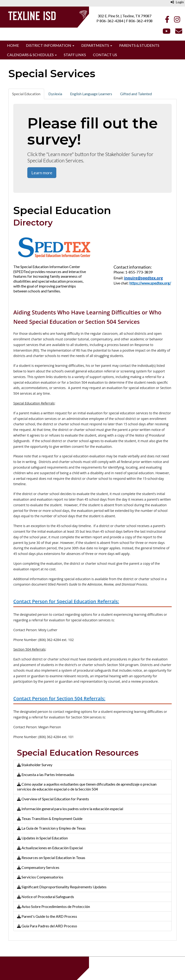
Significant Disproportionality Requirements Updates (62, 887)
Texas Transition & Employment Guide (50, 818)
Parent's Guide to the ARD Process (47, 916)
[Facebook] (167, 20)
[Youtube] (167, 32)
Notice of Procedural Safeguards (46, 897)
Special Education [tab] (26, 94)
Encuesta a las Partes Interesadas (46, 774)
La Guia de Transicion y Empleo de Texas (51, 828)
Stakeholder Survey (35, 765)
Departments (97, 45)
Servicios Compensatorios (40, 877)
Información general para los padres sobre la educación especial (70, 809)
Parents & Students (139, 45)
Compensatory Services (38, 867)
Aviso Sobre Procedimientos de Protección (53, 906)
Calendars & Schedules (32, 55)
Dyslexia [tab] (55, 94)
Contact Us (105, 55)
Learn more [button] (42, 173)
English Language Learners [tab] (91, 94)
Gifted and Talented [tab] (136, 94)
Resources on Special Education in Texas (51, 858)
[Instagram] (177, 20)
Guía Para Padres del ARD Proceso (47, 926)
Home (13, 45)
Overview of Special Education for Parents (53, 799)
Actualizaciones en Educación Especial (50, 848)
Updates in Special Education (42, 838)
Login (177, 2)
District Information (50, 45)
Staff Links (75, 55)
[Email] (179, 32)
